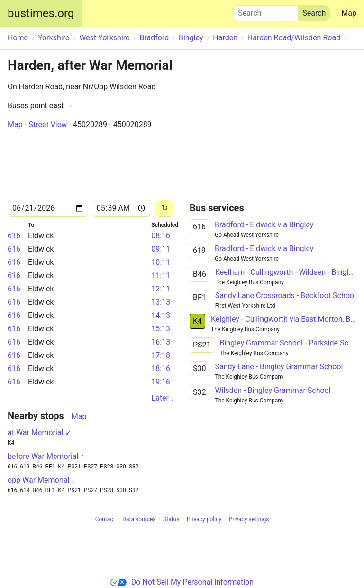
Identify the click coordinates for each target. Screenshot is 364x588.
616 (14, 236)
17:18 (161, 355)
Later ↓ (163, 398)
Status (171, 519)
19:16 (161, 382)
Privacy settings (249, 519)
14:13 (161, 315)
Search (266, 11)
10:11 (161, 262)
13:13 (161, 302)
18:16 (161, 369)
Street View (48, 125)
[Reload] (165, 209)
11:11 (161, 275)
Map (349, 13)
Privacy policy (204, 519)
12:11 (161, 289)
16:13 (161, 342)
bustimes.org (41, 13)
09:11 (161, 249)
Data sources (139, 519)
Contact (105, 519)
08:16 (161, 236)
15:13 (161, 329)
